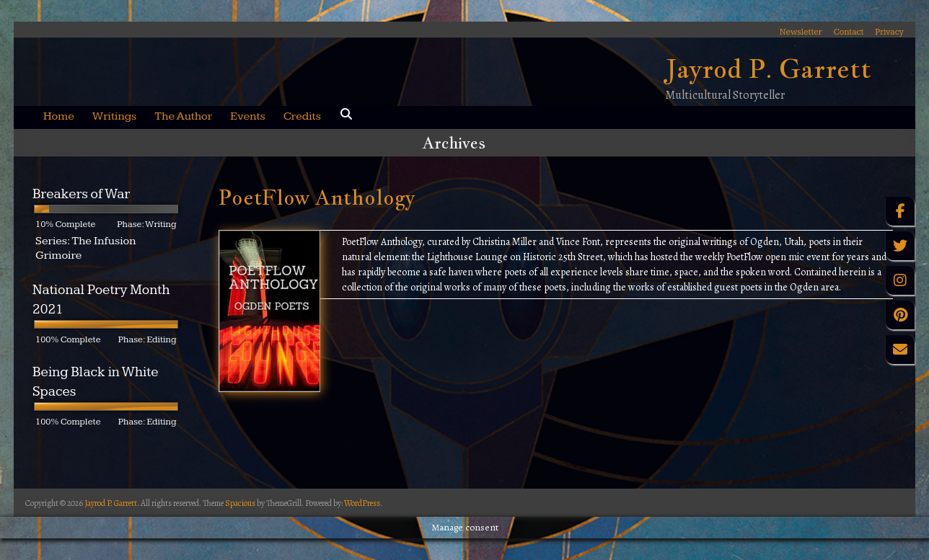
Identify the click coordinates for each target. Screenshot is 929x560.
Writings (115, 116)
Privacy (889, 32)
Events (248, 116)
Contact (849, 32)
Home (59, 116)
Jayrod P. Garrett (768, 68)
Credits (302, 116)
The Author (183, 116)
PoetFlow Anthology (317, 197)
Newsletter (801, 32)
